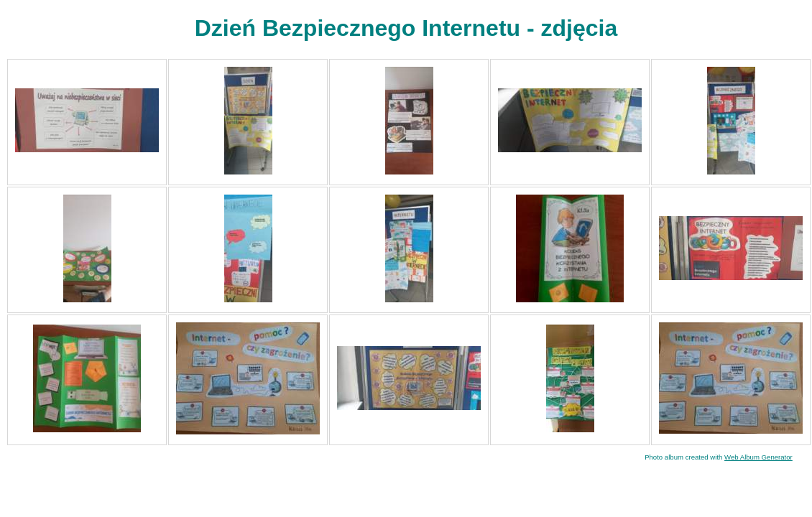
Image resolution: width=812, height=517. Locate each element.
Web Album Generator (758, 457)
